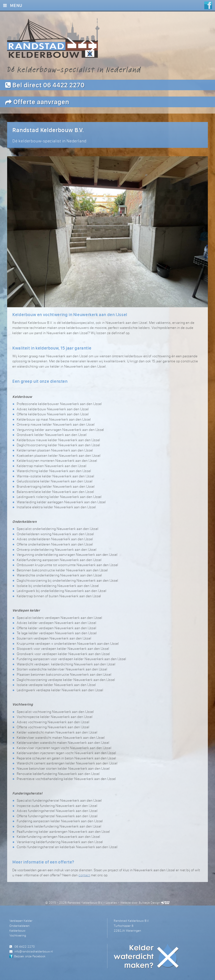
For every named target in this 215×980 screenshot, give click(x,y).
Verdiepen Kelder (21, 920)
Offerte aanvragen (37, 102)
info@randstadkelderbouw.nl (34, 950)
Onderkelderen (20, 925)
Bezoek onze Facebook (30, 955)
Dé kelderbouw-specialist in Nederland (74, 69)
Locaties (111, 901)
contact (84, 874)
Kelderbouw (17, 929)
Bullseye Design (149, 901)
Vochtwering (18, 934)
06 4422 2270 (25, 945)
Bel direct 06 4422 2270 (45, 85)
